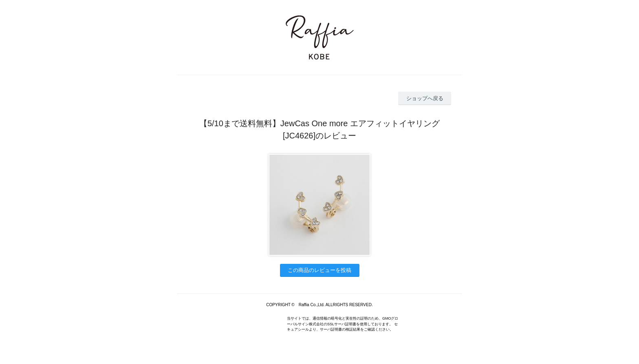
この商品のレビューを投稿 (319, 270)
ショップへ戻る (425, 98)
